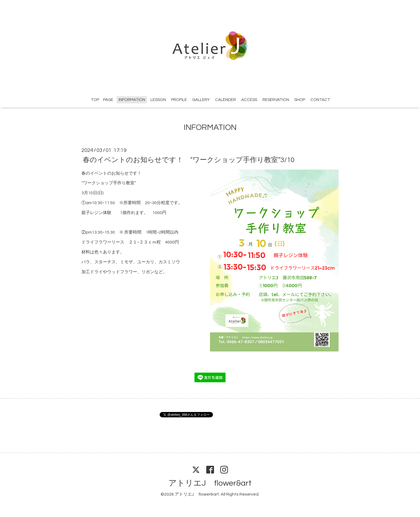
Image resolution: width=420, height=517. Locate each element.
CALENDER (226, 100)
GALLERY (201, 100)
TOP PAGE (102, 100)
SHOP (300, 100)
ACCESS (249, 100)
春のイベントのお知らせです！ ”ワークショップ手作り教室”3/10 (189, 160)
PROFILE (179, 100)
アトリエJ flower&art (210, 483)
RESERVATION (276, 100)
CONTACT (320, 100)
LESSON (158, 100)
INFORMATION (132, 100)
